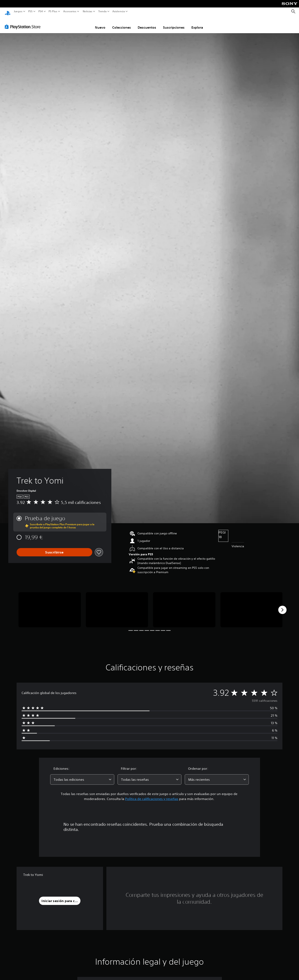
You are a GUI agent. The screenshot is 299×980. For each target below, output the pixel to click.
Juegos (18, 11)
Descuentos (147, 23)
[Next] (282, 606)
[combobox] (82, 776)
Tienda (102, 11)
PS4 (40, 11)
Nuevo (100, 23)
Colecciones (122, 23)
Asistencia (119, 11)
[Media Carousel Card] (50, 606)
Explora (197, 23)
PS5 (30, 11)
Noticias (87, 11)
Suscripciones (174, 23)
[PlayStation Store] (24, 23)
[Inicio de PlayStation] (8, 12)
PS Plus (53, 11)
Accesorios (70, 11)
